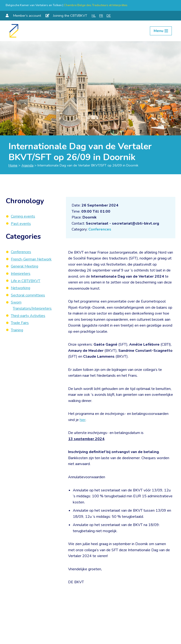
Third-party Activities (28, 316)
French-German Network (31, 259)
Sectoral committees (28, 295)
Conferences (100, 229)
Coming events (23, 216)
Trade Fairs (20, 323)
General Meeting (25, 266)
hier (83, 420)
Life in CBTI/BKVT (26, 281)
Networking (21, 288)
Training (17, 330)
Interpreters (21, 274)
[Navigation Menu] (161, 31)
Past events (21, 224)
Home (13, 165)
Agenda (27, 165)
